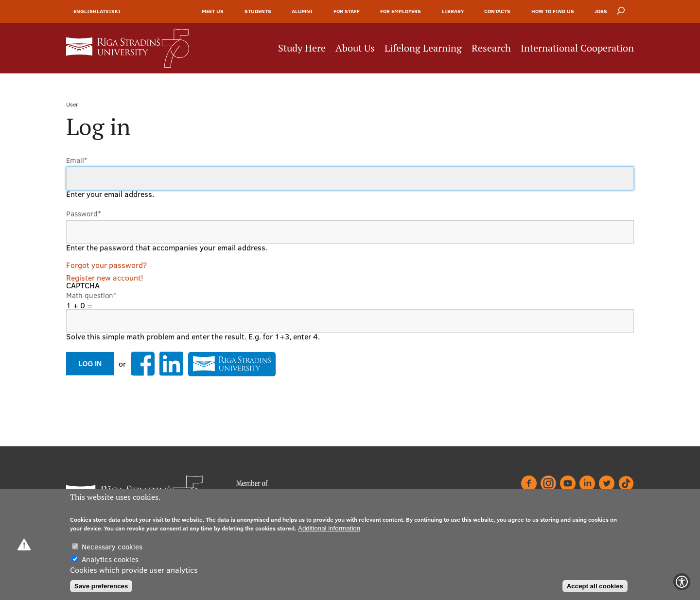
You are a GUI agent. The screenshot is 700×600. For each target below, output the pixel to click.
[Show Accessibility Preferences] (682, 582)
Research (491, 48)
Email (77, 160)
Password (84, 214)
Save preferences (101, 586)
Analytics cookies (110, 559)
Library (453, 11)
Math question (91, 295)
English (85, 11)
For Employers (401, 11)
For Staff (347, 11)
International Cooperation (577, 48)
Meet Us (213, 11)
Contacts (497, 11)
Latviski (109, 11)
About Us (355, 48)
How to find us (553, 11)
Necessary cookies (112, 547)
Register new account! (105, 278)
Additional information (329, 528)
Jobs (601, 11)
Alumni (302, 11)
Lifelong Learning (423, 48)
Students (258, 11)
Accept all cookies (595, 586)
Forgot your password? (106, 265)
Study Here (302, 48)
